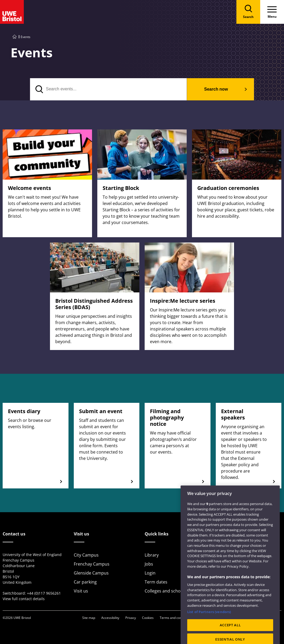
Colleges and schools (166, 591)
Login (150, 573)
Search (216, 89)
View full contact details (24, 599)
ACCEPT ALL (230, 632)
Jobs (149, 564)
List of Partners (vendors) (209, 619)
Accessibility (110, 618)
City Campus (86, 555)
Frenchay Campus (92, 564)
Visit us (81, 591)
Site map (89, 618)
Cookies (148, 618)
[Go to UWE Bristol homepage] (15, 37)
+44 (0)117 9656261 (44, 593)
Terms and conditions (176, 618)
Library (152, 555)
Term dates (156, 582)
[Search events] (109, 89)
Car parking (85, 582)
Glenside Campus (91, 573)
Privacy (131, 618)
